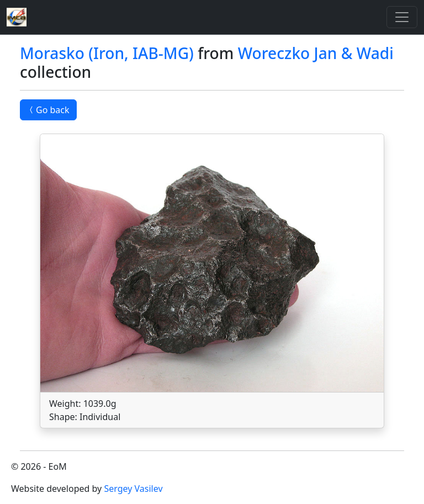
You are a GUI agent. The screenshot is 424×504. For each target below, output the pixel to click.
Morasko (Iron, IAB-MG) (107, 53)
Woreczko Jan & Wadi (316, 53)
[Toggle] (402, 17)
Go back (48, 110)
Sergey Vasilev (133, 489)
